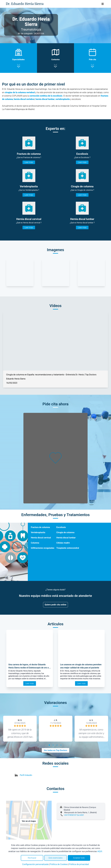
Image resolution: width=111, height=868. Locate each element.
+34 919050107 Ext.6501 (74, 815)
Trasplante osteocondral (68, 548)
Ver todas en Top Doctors (55, 750)
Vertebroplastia (38, 532)
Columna (35, 543)
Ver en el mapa (29, 821)
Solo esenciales (56, 858)
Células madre (63, 543)
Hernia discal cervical (41, 538)
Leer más (29, 162)
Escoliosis (61, 527)
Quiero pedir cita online (56, 605)
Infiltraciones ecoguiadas (43, 548)
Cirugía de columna (65, 532)
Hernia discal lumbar (66, 538)
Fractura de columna (40, 527)
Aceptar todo (79, 858)
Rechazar (32, 858)
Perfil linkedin (26, 775)
